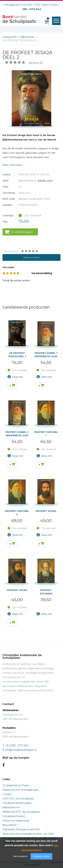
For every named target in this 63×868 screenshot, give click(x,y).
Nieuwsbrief (9, 825)
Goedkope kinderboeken (17, 803)
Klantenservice (11, 807)
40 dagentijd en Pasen (16, 785)
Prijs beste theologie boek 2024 (21, 829)
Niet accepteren (20, 856)
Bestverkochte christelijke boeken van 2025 (28, 834)
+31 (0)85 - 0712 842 (17, 745)
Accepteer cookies (41, 856)
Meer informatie (12, 165)
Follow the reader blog (16, 821)
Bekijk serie (45, 181)
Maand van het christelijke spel (20, 790)
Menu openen (57, 21)
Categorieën (10, 37)
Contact (7, 794)
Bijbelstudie (28, 37)
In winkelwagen (22, 232)
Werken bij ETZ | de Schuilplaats (21, 812)
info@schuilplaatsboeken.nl (21, 750)
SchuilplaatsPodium (14, 816)
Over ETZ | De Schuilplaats (18, 799)
